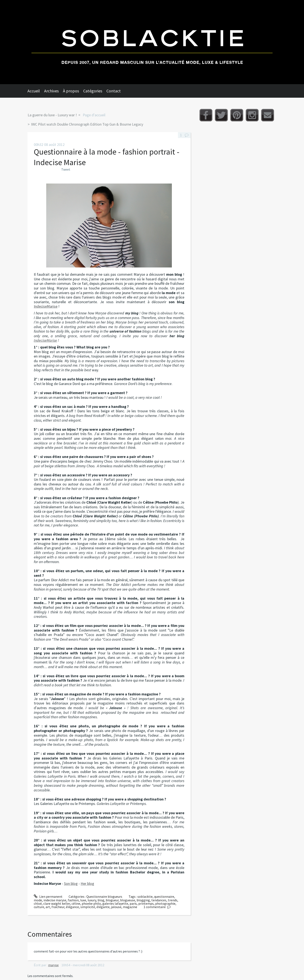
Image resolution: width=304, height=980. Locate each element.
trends (173, 900)
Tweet (66, 169)
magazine (130, 907)
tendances (159, 900)
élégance (72, 907)
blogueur (112, 900)
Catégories (93, 91)
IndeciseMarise (46, 306)
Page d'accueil (94, 115)
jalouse (116, 907)
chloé (38, 903)
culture (39, 907)
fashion (73, 900)
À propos (71, 91)
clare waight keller (57, 903)
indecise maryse (55, 900)
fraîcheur (58, 907)
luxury (92, 900)
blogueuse (128, 900)
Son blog (71, 883)
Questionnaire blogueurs (104, 896)
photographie (165, 903)
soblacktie (145, 896)
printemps (146, 903)
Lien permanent (48, 896)
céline (76, 903)
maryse (53, 965)
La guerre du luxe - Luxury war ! (52, 115)
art (48, 907)
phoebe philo (91, 903)
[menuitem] (36, 91)
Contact (114, 91)
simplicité (88, 907)
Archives (51, 91)
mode (38, 900)
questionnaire (164, 896)
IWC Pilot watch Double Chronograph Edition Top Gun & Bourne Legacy (87, 124)
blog (101, 900)
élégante (103, 907)
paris (133, 903)
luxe (83, 900)
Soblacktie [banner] (152, 42)
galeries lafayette (115, 903)
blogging (143, 900)
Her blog (87, 883)
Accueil (34, 91)
